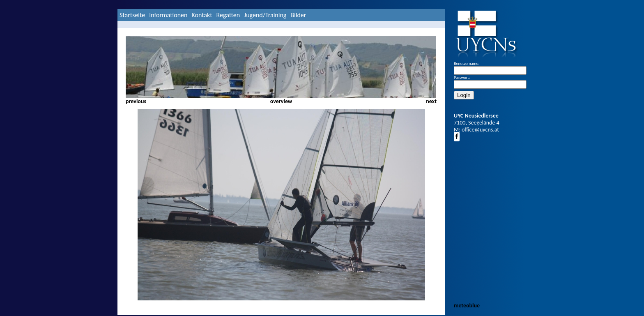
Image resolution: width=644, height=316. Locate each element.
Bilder (298, 15)
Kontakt (202, 15)
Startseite (132, 15)
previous (136, 101)
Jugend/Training (265, 15)
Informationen (168, 15)
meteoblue (467, 306)
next (431, 101)
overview (281, 101)
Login (464, 95)
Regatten (228, 15)
